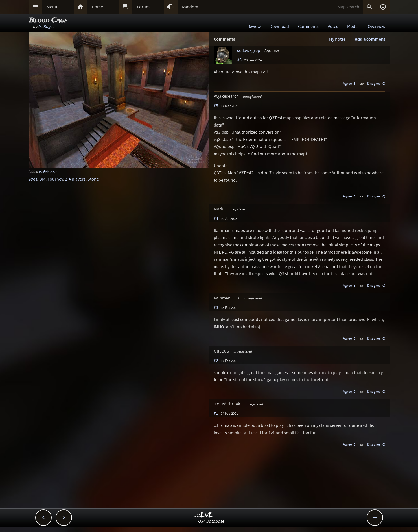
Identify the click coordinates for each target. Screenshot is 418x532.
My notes (337, 39)
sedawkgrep (249, 50)
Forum (143, 7)
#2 (216, 360)
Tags (33, 179)
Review (254, 26)
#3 (216, 307)
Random (190, 7)
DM (42, 179)
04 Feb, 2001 (48, 171)
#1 (216, 413)
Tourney (55, 179)
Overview (377, 26)
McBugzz (47, 26)
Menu (52, 7)
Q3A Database (211, 521)
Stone (93, 179)
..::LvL (204, 515)
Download (279, 26)
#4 (216, 218)
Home (97, 7)
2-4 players (75, 179)
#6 (239, 60)
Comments (308, 26)
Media (353, 26)
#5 (216, 105)
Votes (333, 26)
